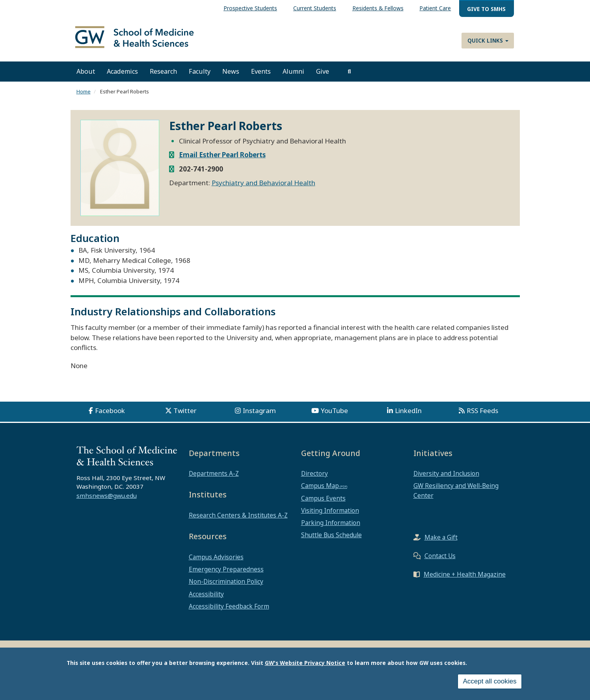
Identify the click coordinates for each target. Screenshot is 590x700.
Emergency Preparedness (226, 574)
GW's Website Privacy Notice (305, 663)
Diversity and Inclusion (446, 478)
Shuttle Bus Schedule (331, 540)
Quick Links (488, 40)
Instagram (259, 415)
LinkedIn (408, 415)
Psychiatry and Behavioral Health (263, 187)
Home (84, 96)
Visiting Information (330, 515)
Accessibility (206, 598)
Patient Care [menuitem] (435, 8)
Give (323, 76)
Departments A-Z (214, 478)
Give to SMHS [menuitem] (486, 9)
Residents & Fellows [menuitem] (378, 8)
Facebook (110, 415)
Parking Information (331, 527)
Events (261, 76)
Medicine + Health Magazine (465, 579)
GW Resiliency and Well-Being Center (456, 495)
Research (163, 76)
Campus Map (320, 490)
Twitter (185, 415)
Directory (315, 478)
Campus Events (323, 503)
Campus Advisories (216, 561)
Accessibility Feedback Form (229, 611)
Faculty (200, 76)
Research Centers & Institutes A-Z (238, 519)
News (231, 76)
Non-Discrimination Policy (226, 586)
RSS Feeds (482, 415)
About (86, 76)
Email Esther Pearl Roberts (222, 159)
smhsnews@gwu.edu (107, 500)
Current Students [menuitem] (315, 8)
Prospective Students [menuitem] (250, 8)
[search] (350, 76)
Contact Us (440, 560)
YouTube (334, 415)
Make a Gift (441, 542)
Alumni (293, 76)
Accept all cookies (489, 681)
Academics (122, 76)
